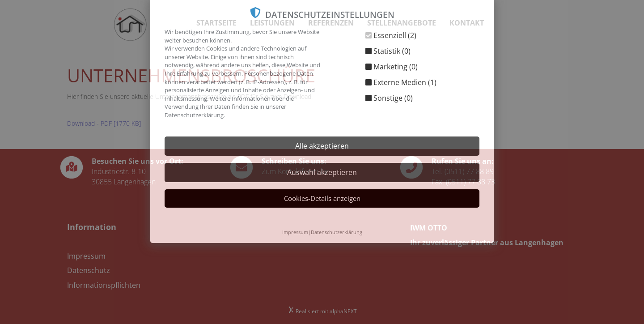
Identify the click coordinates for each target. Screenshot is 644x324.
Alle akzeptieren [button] (322, 146)
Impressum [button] (295, 232)
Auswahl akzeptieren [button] (322, 172)
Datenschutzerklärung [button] (337, 232)
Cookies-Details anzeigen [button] (322, 198)
